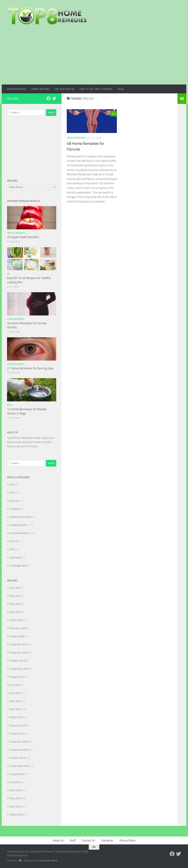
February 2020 (18, 628)
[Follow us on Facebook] (48, 98)
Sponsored (16, 557)
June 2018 (16, 790)
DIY (9, 274)
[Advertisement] (94, 58)
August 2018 (17, 774)
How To (14, 541)
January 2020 (17, 636)
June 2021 (16, 588)
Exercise (15, 501)
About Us (58, 840)
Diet (12, 485)
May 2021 (16, 596)
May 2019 (16, 701)
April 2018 (16, 807)
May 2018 (16, 798)
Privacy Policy (127, 840)
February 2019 (18, 726)
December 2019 (19, 644)
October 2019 (18, 661)
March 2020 (17, 620)
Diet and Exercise (64, 89)
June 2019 (16, 693)
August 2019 (17, 677)
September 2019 (20, 669)
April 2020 (16, 612)
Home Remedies (16, 89)
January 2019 (17, 734)
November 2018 (19, 750)
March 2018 (17, 815)
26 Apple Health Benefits (23, 237)
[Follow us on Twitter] (54, 98)
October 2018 (18, 758)
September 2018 (20, 766)
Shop (120, 89)
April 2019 (16, 709)
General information (21, 517)
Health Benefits (40, 89)
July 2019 (15, 685)
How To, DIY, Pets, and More (96, 89)
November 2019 (19, 653)
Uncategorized (18, 566)
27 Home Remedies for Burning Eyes (30, 368)
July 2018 (15, 782)
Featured (15, 509)
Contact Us (88, 840)
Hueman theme (50, 861)
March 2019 (17, 717)
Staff (73, 840)
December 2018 (19, 742)
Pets (10, 405)
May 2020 (16, 604)
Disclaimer (107, 840)
